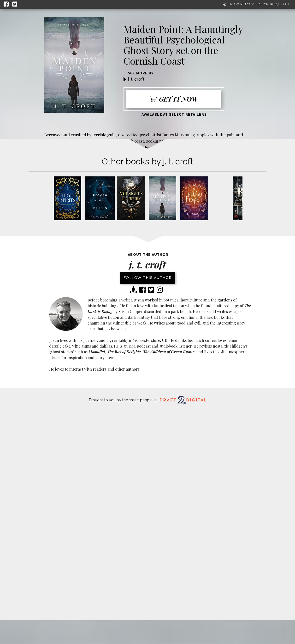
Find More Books (239, 4)
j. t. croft (136, 79)
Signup (265, 4)
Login (282, 4)
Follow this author (148, 278)
